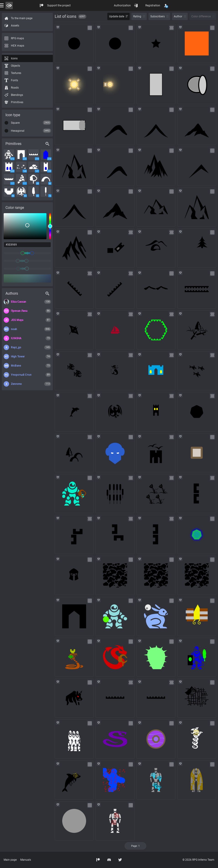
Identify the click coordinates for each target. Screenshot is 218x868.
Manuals (26, 860)
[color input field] (27, 245)
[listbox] (25, 226)
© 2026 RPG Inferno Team (198, 860)
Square (15, 123)
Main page (10, 860)
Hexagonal (18, 131)
